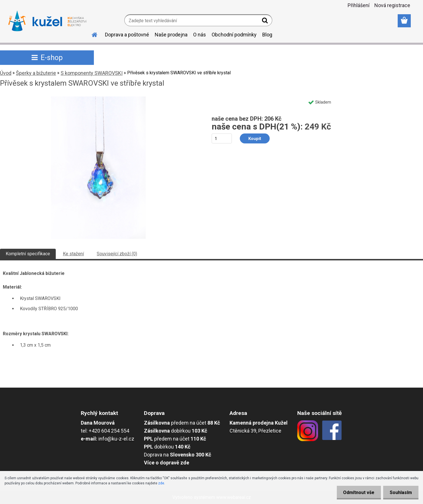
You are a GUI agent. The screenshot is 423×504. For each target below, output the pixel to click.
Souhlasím (400, 492)
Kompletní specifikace (28, 254)
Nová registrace (392, 5)
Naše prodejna (171, 35)
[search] (266, 22)
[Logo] (47, 21)
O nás (200, 35)
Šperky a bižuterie (36, 73)
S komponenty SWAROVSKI (92, 73)
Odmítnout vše (357, 492)
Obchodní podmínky (234, 35)
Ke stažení (73, 254)
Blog (267, 35)
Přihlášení (359, 5)
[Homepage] (91, 34)
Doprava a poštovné (127, 35)
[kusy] (222, 138)
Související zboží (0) (117, 254)
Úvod (6, 73)
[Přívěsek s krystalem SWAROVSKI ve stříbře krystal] (98, 99)
